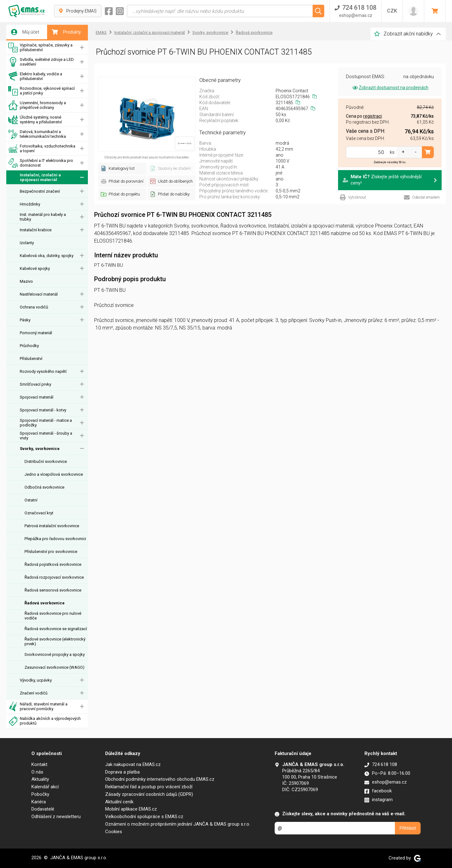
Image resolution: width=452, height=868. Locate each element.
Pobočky (40, 794)
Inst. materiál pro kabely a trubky (43, 217)
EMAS (101, 32)
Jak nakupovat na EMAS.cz (133, 764)
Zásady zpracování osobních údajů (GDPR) (149, 794)
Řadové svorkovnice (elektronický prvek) (55, 641)
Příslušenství (31, 359)
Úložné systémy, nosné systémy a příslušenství (35, 120)
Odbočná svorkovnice (44, 487)
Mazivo (26, 281)
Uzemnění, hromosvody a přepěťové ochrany (37, 105)
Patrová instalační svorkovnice (52, 526)
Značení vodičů (34, 693)
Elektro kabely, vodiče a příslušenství (35, 76)
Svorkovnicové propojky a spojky (55, 654)
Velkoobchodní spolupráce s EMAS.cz (144, 817)
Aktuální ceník (119, 802)
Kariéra (39, 802)
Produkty (66, 32)
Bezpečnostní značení (40, 191)
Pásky (25, 320)
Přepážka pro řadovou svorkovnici (55, 539)
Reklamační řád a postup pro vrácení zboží (149, 787)
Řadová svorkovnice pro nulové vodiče (53, 616)
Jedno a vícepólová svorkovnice (54, 474)
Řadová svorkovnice (45, 603)
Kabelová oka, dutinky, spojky (47, 256)
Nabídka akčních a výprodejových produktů (44, 721)
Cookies (114, 832)
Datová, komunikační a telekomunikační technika (37, 134)
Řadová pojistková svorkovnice (53, 564)
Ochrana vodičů (34, 307)
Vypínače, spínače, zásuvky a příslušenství (40, 48)
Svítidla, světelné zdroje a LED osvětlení (41, 62)
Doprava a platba (122, 772)
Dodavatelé (43, 809)
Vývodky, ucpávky (36, 680)
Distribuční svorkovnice (46, 461)
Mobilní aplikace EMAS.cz (131, 809)
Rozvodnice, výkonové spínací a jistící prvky (41, 91)
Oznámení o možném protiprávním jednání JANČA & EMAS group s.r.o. (178, 824)
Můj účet (25, 32)
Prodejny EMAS (78, 11)
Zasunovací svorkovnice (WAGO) (54, 667)
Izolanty (27, 243)
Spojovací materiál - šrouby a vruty (46, 436)
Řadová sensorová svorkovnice (53, 590)
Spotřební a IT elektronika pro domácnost (41, 163)
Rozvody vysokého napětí (43, 371)
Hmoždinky (30, 204)
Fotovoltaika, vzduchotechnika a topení (42, 149)
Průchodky (29, 346)
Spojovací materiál (37, 397)
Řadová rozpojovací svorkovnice (54, 577)
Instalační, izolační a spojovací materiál (35, 177)
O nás (37, 772)
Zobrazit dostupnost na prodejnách (390, 88)
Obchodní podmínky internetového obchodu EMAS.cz (160, 779)
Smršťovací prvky (35, 384)
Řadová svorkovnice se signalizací (56, 629)
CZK (392, 11)
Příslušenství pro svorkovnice (51, 552)
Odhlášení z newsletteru (56, 817)
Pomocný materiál (36, 333)
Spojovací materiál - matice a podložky (46, 423)
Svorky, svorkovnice (40, 449)
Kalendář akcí (45, 787)
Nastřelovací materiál (39, 294)
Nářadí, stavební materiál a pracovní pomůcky (38, 707)
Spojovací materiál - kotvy (43, 410)
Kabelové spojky (35, 268)
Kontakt (39, 764)
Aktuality (40, 779)
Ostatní (31, 500)
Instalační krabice (36, 230)
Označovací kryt (39, 513)
